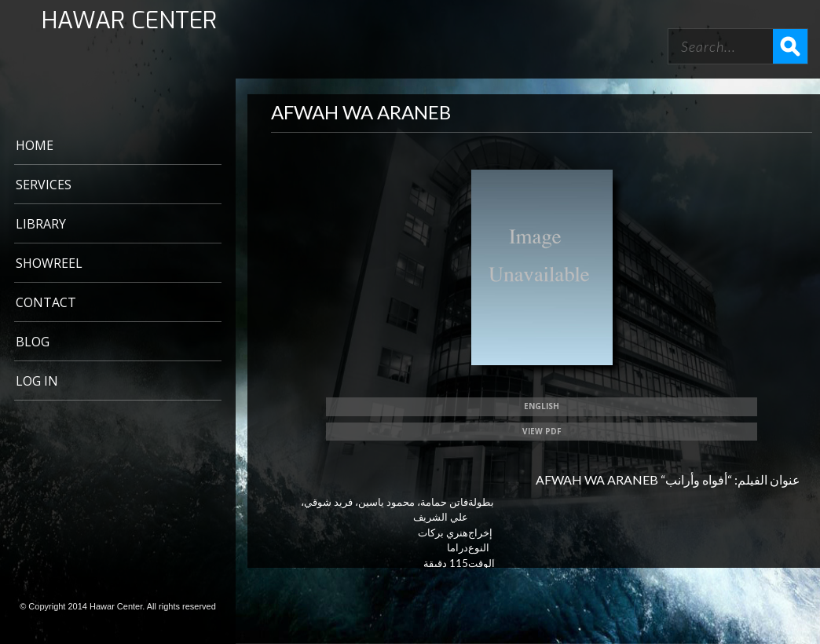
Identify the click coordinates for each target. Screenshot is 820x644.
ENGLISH (542, 406)
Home (35, 145)
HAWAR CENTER (129, 21)
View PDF (542, 431)
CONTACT (46, 302)
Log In (37, 381)
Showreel (49, 263)
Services (44, 185)
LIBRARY (41, 224)
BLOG (33, 342)
